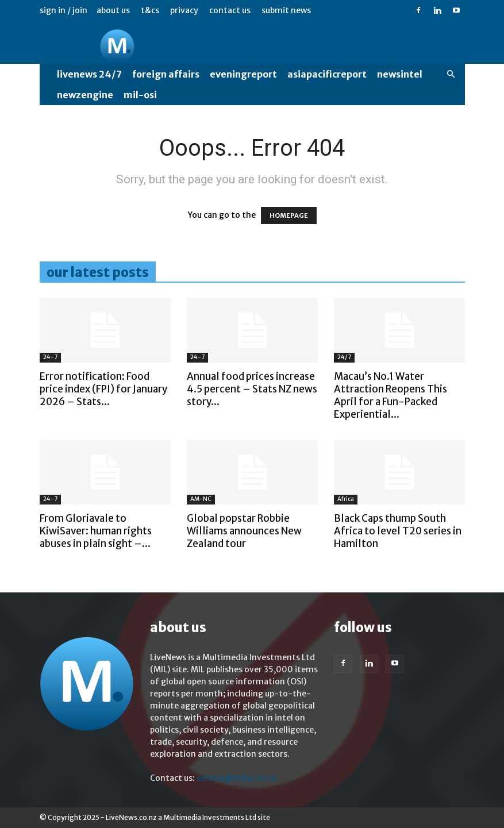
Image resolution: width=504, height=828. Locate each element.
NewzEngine (85, 95)
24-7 (50, 357)
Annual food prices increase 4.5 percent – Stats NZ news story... (252, 389)
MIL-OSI (140, 95)
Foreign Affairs (166, 74)
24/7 (344, 357)
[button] (451, 74)
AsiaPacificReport (327, 74)
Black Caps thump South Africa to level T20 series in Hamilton (398, 531)
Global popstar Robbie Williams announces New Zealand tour (244, 531)
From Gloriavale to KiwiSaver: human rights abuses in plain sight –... (96, 531)
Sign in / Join (64, 10)
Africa (346, 499)
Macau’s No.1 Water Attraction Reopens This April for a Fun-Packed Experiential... (390, 395)
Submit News (286, 10)
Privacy (184, 10)
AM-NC (201, 499)
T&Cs (150, 10)
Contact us (230, 10)
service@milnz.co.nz (237, 778)
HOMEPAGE (289, 215)
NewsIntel (400, 74)
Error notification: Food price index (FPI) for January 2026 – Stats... (103, 389)
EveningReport (243, 74)
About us (113, 10)
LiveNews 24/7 (89, 74)
